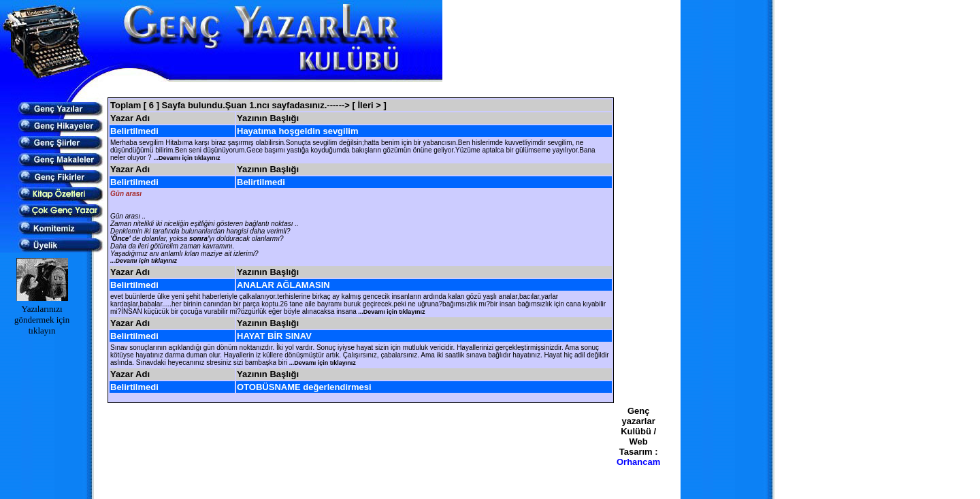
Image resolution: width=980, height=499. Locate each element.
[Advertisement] (361, 90)
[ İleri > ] (370, 105)
